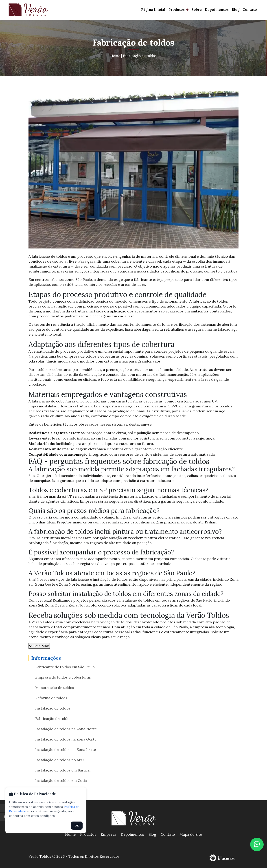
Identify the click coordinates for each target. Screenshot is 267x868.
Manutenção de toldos (55, 688)
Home (115, 56)
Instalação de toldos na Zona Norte (66, 729)
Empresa (108, 834)
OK (77, 825)
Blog (236, 10)
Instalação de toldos (53, 708)
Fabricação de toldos (140, 56)
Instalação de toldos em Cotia (61, 780)
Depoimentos (217, 10)
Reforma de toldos (51, 698)
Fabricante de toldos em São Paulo (65, 667)
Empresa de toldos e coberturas (63, 677)
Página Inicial (153, 10)
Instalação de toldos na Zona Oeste (66, 739)
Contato (250, 10)
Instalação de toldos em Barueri (63, 770)
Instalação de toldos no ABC (59, 760)
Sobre (197, 10)
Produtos (178, 10)
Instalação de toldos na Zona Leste (66, 749)
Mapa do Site (191, 834)
